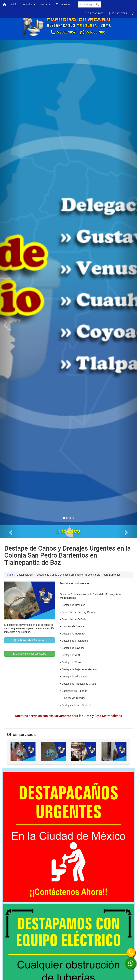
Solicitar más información (29, 640)
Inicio (14, 4)
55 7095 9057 (94, 13)
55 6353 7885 (118, 13)
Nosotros (45, 4)
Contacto (63, 4)
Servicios (29, 4)
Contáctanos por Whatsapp (29, 654)
